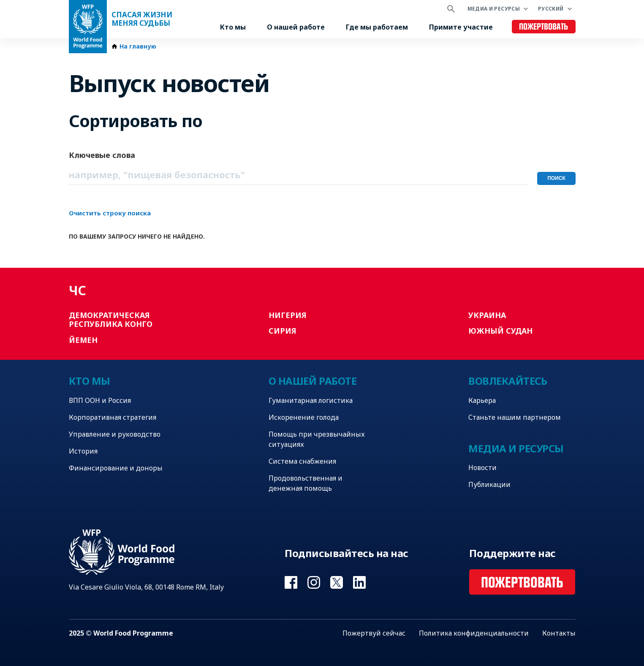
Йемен (83, 340)
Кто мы (233, 27)
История (83, 451)
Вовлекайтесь (508, 381)
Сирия (283, 331)
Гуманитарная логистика (311, 400)
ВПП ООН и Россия (100, 400)
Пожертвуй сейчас (374, 633)
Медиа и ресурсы (494, 9)
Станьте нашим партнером (515, 417)
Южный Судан (500, 331)
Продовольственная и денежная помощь (306, 483)
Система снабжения (302, 461)
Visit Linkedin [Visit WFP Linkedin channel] (359, 582)
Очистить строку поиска (110, 213)
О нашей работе (296, 27)
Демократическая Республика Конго (111, 320)
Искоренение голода (304, 417)
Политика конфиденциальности (474, 633)
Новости (482, 468)
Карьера (482, 400)
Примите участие (461, 27)
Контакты (559, 633)
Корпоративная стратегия (113, 417)
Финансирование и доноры (116, 468)
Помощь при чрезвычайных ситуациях (317, 439)
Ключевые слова (102, 155)
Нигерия (288, 315)
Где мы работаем (377, 27)
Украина (487, 315)
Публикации (489, 484)
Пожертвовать (543, 27)
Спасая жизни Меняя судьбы (142, 19)
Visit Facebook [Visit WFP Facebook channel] (291, 582)
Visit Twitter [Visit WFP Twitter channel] (337, 582)
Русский (551, 9)
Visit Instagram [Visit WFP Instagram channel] (314, 582)
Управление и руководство (115, 434)
